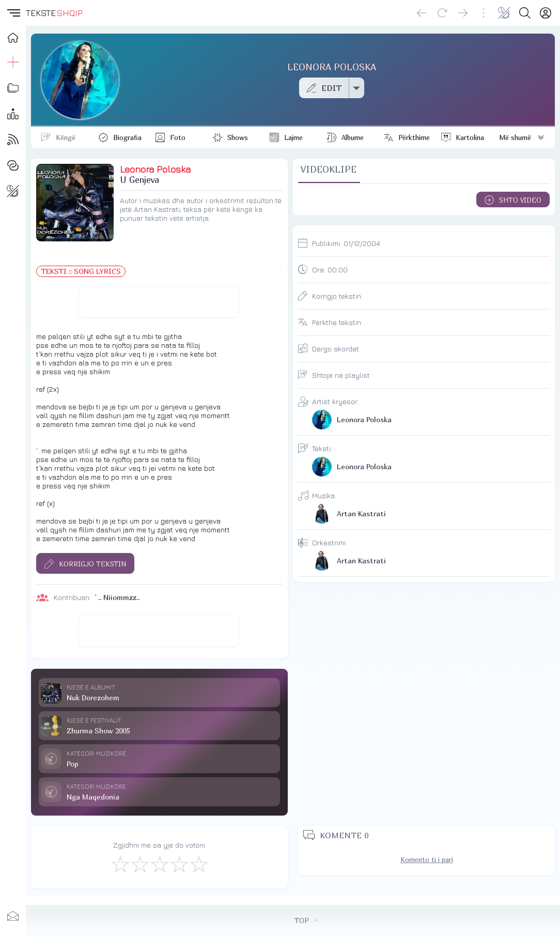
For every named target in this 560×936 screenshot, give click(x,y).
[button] (13, 13)
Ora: (330, 270)
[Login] (546, 13)
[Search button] (525, 13)
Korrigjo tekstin (337, 296)
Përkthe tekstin (337, 322)
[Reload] (442, 13)
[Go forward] (463, 13)
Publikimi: (346, 243)
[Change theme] (504, 13)
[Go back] (422, 13)
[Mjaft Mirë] (179, 864)
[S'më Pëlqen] (120, 864)
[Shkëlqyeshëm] (198, 864)
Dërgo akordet (336, 349)
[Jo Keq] (139, 864)
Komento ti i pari (427, 860)
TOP (306, 920)
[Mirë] (159, 864)
